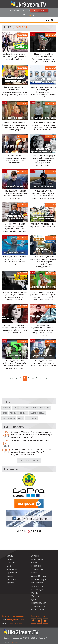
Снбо (20, 418)
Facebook (33, 620)
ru (30, 15)
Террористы (31, 418)
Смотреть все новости (29, 461)
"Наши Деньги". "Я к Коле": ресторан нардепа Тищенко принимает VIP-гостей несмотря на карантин (43, 296)
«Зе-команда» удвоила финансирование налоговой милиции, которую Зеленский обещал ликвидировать (43, 262)
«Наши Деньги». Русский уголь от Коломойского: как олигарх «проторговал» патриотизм (15, 195)
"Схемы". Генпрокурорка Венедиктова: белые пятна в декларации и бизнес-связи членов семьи (15, 329)
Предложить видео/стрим (20, 11)
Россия (13, 413)
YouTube (39, 620)
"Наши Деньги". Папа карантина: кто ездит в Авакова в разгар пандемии (43, 363)
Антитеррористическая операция (35, 408)
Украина (6, 408)
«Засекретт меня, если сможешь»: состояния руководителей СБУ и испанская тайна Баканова (15, 228)
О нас (9, 566)
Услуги (10, 556)
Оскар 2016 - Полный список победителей (30, 441)
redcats (15, 643)
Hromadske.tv (9, 418)
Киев (5, 413)
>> (46, 378)
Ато (15, 408)
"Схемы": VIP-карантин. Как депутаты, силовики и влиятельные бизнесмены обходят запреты (15, 296)
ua (25, 15)
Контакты (12, 569)
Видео (8, 27)
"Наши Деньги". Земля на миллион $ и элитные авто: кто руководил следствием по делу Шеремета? (43, 126)
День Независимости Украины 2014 (39, 603)
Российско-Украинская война (37, 569)
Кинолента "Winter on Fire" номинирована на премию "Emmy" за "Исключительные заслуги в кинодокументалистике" (32, 435)
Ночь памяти (38, 610)
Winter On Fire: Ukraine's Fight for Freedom (38, 579)
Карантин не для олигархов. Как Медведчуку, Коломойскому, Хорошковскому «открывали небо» (43, 92)
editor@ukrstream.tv (16, 620)
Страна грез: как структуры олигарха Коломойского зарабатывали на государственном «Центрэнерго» (43, 160)
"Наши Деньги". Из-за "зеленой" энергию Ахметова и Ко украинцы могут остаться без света (43, 58)
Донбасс (24, 413)
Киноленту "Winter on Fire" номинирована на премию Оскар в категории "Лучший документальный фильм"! (31, 452)
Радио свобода (37, 413)
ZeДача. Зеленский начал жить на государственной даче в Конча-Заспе (15, 56)
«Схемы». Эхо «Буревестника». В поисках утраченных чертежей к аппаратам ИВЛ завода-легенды (43, 330)
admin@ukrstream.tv (16, 623)
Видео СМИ (22, 27)
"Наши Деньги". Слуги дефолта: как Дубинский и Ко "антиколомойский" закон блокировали (15, 364)
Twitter (45, 620)
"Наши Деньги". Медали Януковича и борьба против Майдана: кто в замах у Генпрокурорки (15, 126)
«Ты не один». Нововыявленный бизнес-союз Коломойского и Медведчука (15, 159)
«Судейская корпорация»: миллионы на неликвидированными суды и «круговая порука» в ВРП (15, 91)
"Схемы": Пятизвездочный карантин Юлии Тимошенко (43, 225)
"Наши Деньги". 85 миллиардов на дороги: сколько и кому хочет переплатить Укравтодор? (43, 195)
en (35, 15)
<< (12, 378)
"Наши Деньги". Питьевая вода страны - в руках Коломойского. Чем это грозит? (15, 261)
